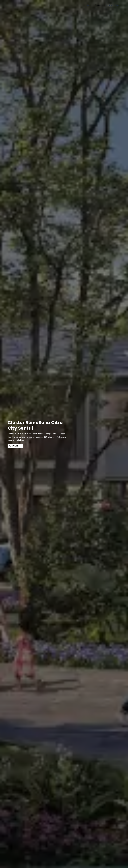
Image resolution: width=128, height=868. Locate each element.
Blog (117, 5)
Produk (99, 5)
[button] (15, 446)
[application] (102, 5)
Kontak (109, 5)
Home (89, 5)
